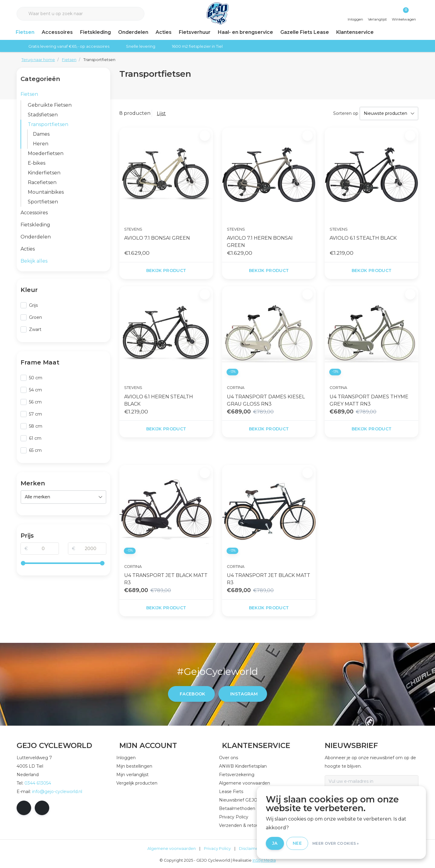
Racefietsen (42, 182)
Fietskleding (95, 32)
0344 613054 (38, 783)
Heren (41, 144)
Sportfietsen (43, 202)
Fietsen (25, 32)
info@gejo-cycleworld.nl (57, 792)
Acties (164, 32)
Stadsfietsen (43, 115)
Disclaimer (249, 849)
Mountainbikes (46, 192)
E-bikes (37, 163)
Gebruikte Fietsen (50, 105)
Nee (297, 843)
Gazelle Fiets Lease (305, 32)
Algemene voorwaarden (172, 849)
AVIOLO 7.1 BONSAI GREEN (157, 238)
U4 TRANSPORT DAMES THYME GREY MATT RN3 (369, 400)
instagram (244, 694)
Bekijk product (166, 270)
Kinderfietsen (44, 173)
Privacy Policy (217, 849)
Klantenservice (355, 32)
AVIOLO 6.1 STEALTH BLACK (363, 238)
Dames (41, 134)
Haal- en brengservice (245, 32)
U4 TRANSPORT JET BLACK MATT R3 (166, 579)
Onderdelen (133, 32)
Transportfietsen (99, 60)
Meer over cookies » (336, 843)
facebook (193, 694)
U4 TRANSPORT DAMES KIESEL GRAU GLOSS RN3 (266, 400)
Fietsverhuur (195, 32)
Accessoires (57, 32)
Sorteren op (346, 113)
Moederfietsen (46, 153)
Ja (275, 843)
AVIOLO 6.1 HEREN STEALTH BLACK (159, 400)
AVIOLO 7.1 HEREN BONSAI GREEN (260, 242)
